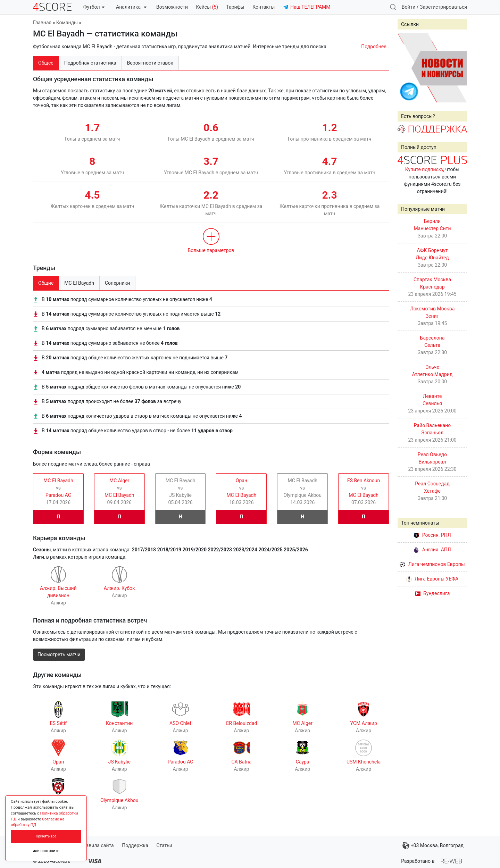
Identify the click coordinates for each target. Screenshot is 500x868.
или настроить (46, 851)
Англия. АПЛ (432, 550)
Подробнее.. (375, 47)
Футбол (94, 7)
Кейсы (207, 7)
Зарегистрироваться (443, 7)
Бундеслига (432, 593)
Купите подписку (424, 169)
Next (458, 68)
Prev (407, 68)
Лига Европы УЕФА (432, 579)
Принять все (46, 836)
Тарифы (235, 7)
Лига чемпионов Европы (432, 564)
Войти (409, 7)
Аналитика (131, 7)
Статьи (164, 845)
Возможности (172, 7)
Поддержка (135, 845)
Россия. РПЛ (432, 535)
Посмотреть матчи (59, 654)
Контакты (264, 7)
